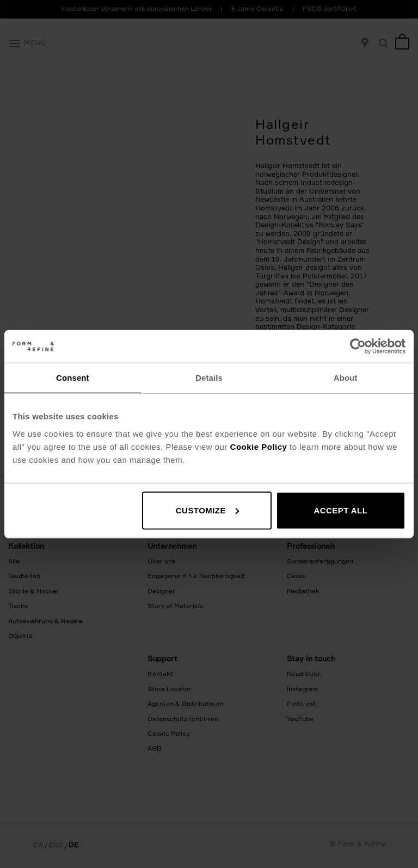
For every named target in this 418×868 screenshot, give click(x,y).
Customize (207, 510)
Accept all (340, 510)
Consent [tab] (73, 378)
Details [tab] (209, 378)
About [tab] (346, 378)
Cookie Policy (259, 446)
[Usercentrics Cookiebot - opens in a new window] (358, 346)
